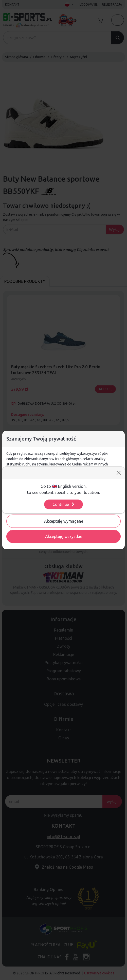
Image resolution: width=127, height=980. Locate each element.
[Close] (119, 473)
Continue (64, 504)
